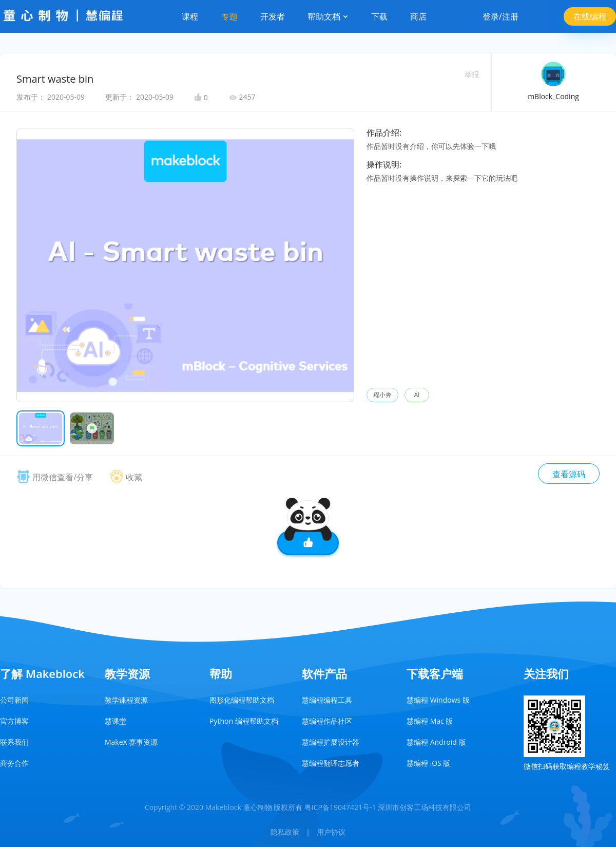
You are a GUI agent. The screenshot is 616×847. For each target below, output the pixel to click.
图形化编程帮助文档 (242, 700)
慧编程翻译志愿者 (331, 763)
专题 (229, 16)
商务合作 (14, 763)
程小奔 (382, 395)
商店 (418, 16)
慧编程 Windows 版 (438, 700)
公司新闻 (14, 700)
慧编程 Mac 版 (430, 721)
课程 (190, 16)
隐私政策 (285, 832)
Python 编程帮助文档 (244, 721)
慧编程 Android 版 (436, 742)
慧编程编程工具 (327, 700)
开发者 (273, 16)
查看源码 (569, 474)
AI (417, 395)
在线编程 (590, 16)
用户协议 (331, 832)
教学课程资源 (126, 700)
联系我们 (14, 742)
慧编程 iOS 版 (428, 763)
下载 (379, 16)
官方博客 (14, 721)
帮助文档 (328, 16)
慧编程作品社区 (327, 721)
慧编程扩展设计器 (331, 742)
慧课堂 (115, 721)
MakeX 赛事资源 (131, 742)
